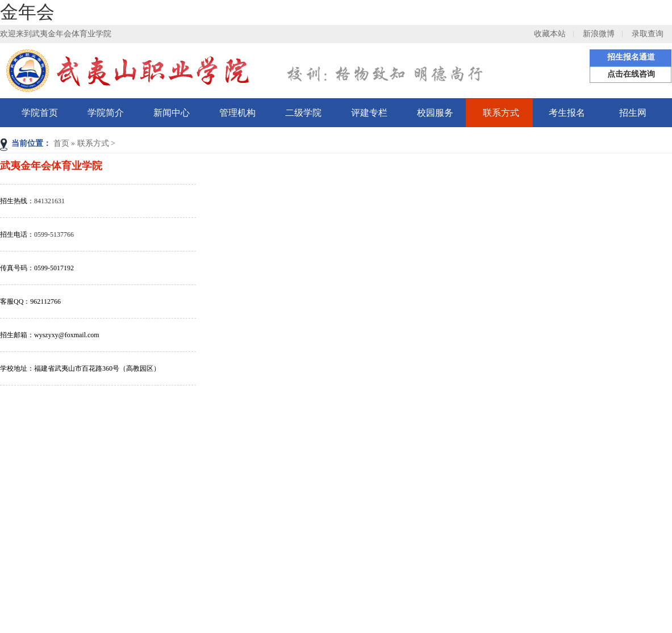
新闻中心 (172, 113)
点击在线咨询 (631, 74)
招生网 (633, 113)
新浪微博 (599, 34)
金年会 (27, 12)
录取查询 (648, 34)
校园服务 (435, 113)
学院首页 (40, 113)
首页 (61, 143)
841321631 (49, 201)
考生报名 (567, 113)
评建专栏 (369, 113)
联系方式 (501, 113)
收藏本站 (550, 34)
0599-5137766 (54, 234)
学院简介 (106, 113)
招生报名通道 (631, 57)
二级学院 (303, 113)
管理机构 (237, 113)
